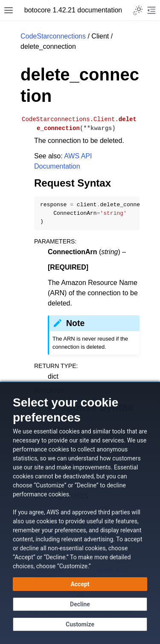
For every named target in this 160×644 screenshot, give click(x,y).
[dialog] (80, 513)
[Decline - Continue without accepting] (80, 604)
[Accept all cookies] (80, 584)
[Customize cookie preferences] (80, 624)
